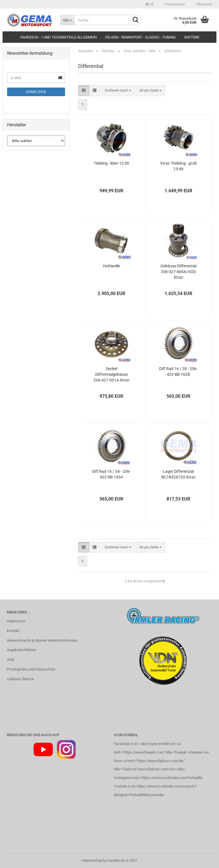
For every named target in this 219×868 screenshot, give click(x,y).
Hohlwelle (111, 266)
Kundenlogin (174, 4)
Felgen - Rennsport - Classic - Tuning (140, 37)
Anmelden (36, 92)
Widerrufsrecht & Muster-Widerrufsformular (42, 640)
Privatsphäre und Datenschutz (31, 669)
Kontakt (13, 631)
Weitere (192, 37)
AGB (10, 660)
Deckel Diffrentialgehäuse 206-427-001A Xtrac (111, 374)
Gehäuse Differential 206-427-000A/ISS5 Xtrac (179, 272)
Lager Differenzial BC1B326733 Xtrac (179, 474)
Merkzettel (203, 4)
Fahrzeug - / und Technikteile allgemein (58, 37)
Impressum (16, 621)
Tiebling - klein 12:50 (111, 163)
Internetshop (92, 860)
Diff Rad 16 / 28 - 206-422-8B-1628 (178, 372)
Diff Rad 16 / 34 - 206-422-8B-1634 (111, 474)
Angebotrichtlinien (21, 650)
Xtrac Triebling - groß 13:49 (179, 166)
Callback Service (20, 679)
